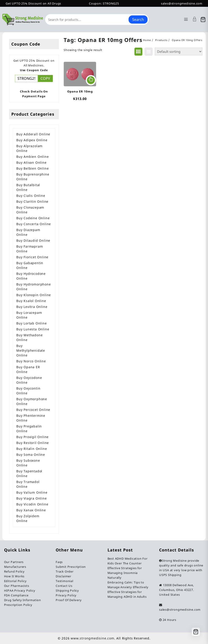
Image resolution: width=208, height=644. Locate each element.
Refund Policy (14, 571)
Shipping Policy (67, 590)
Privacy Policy (66, 595)
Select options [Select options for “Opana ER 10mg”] (91, 80)
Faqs (59, 562)
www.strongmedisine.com (92, 638)
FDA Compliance (16, 595)
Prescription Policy (18, 605)
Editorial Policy (15, 581)
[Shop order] (179, 51)
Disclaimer (63, 576)
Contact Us (64, 586)
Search (138, 20)
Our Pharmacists (17, 586)
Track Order (65, 571)
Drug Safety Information (23, 600)
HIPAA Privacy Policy (20, 590)
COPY (45, 78)
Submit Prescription (71, 567)
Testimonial (65, 581)
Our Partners (14, 562)
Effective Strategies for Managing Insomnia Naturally (125, 573)
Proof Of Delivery (69, 600)
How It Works (14, 576)
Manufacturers (15, 567)
